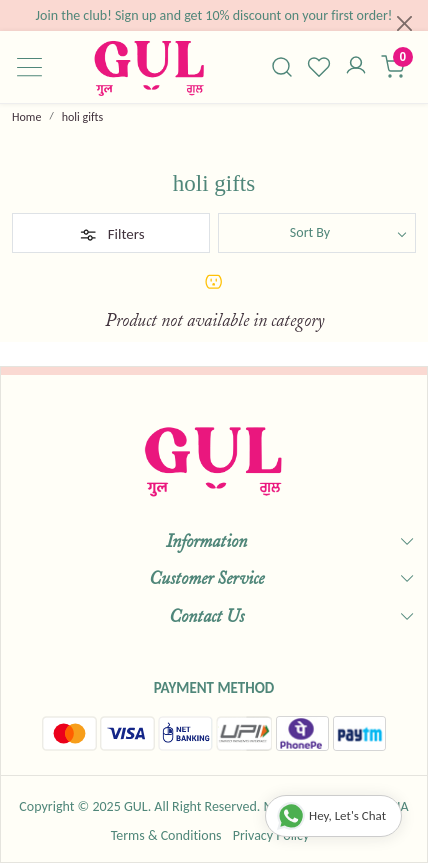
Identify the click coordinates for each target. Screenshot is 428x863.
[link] (282, 67)
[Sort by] (317, 233)
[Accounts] (355, 67)
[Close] (404, 23)
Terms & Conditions (166, 835)
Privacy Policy (271, 835)
